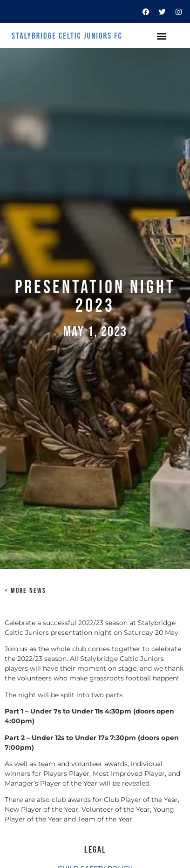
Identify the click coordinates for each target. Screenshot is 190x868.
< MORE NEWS (25, 591)
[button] (162, 36)
